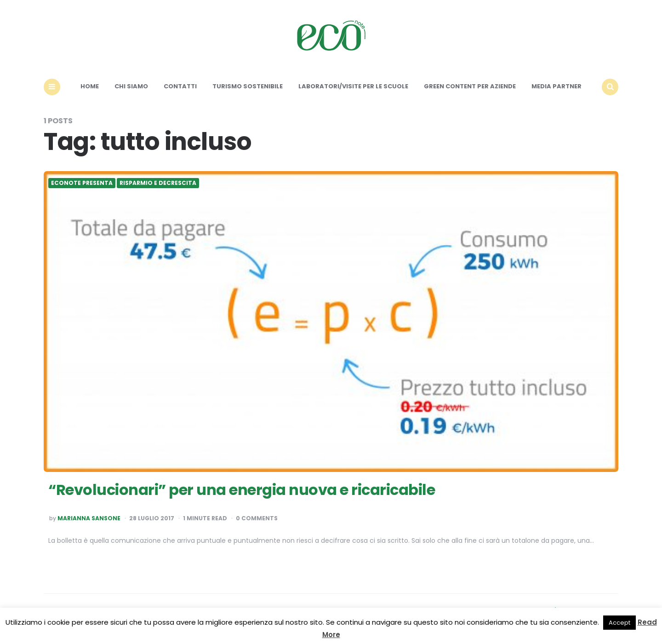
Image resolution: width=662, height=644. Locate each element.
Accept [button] (619, 623)
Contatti (180, 86)
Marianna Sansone (89, 518)
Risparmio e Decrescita (158, 183)
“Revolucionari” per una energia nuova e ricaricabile (242, 490)
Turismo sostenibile (248, 86)
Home (90, 86)
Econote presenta (82, 183)
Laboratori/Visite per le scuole (353, 86)
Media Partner (556, 86)
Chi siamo (131, 86)
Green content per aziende (470, 86)
